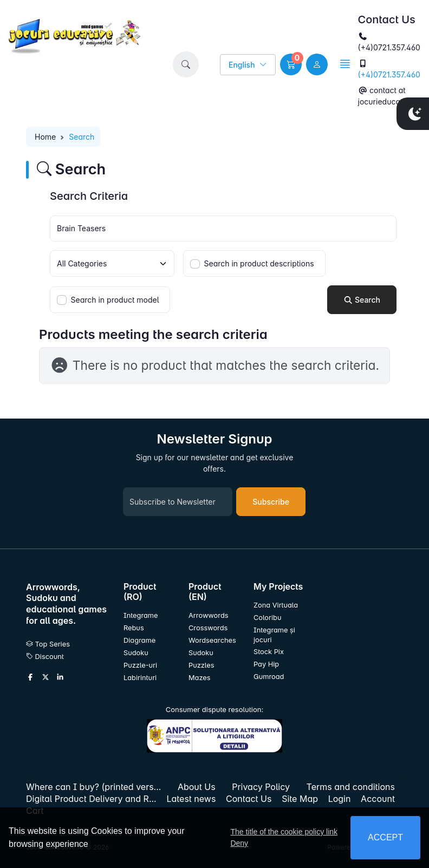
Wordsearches (212, 640)
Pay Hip (266, 664)
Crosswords (208, 628)
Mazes (200, 678)
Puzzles (201, 665)
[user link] (317, 64)
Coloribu (267, 618)
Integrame (141, 615)
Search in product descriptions (259, 263)
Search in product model (115, 300)
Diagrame (139, 640)
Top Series (48, 644)
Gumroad (269, 677)
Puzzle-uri (140, 665)
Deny (239, 843)
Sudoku (136, 653)
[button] (186, 64)
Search (362, 300)
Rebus (134, 628)
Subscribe (271, 502)
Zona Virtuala (276, 605)
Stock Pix (269, 652)
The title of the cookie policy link (284, 832)
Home (45, 137)
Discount (45, 657)
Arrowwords (208, 615)
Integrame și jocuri (274, 635)
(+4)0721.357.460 (389, 74)
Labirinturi (140, 678)
